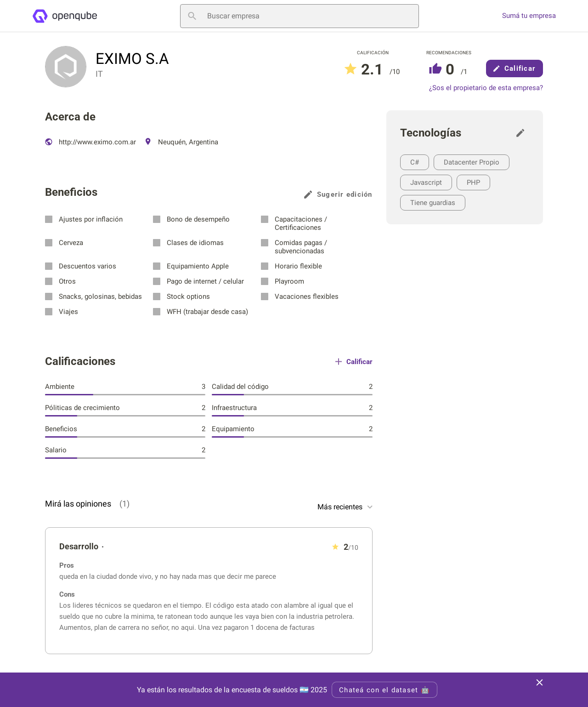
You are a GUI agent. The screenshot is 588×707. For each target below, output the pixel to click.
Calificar (514, 68)
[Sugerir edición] (523, 133)
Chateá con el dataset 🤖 (384, 690)
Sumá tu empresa (529, 16)
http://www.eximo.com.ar (90, 142)
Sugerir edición (338, 194)
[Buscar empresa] (300, 16)
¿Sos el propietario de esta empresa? (486, 88)
